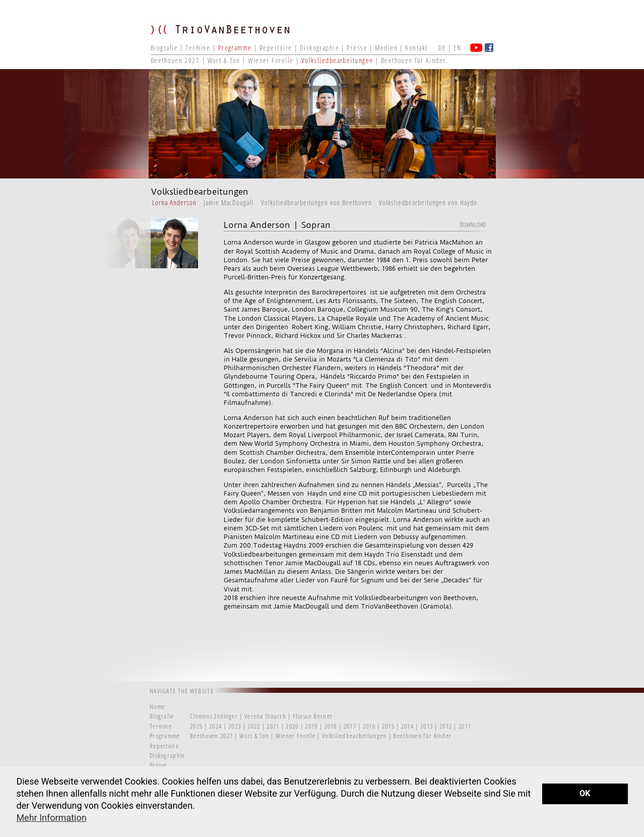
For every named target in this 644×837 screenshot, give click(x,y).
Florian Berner (313, 716)
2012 (446, 726)
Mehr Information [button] (51, 818)
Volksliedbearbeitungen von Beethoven (316, 202)
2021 (273, 726)
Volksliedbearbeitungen (338, 60)
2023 (235, 726)
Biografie (164, 48)
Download (473, 225)
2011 (465, 726)
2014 (407, 726)
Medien (386, 48)
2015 (388, 726)
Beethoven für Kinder (413, 60)
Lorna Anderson (174, 202)
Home (157, 706)
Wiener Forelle (271, 60)
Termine (198, 48)
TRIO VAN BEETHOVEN (226, 38)
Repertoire (276, 48)
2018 (331, 726)
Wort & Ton (225, 60)
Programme (235, 48)
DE (442, 48)
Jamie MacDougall (229, 202)
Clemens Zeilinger (214, 716)
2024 (215, 726)
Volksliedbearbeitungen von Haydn (428, 202)
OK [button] (585, 793)
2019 (311, 726)
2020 (292, 726)
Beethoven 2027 (175, 60)
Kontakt (416, 48)
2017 (350, 726)
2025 (196, 726)
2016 (369, 726)
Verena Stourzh (265, 716)
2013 (427, 726)
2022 (254, 726)
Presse (357, 48)
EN (457, 48)
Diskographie (319, 48)
